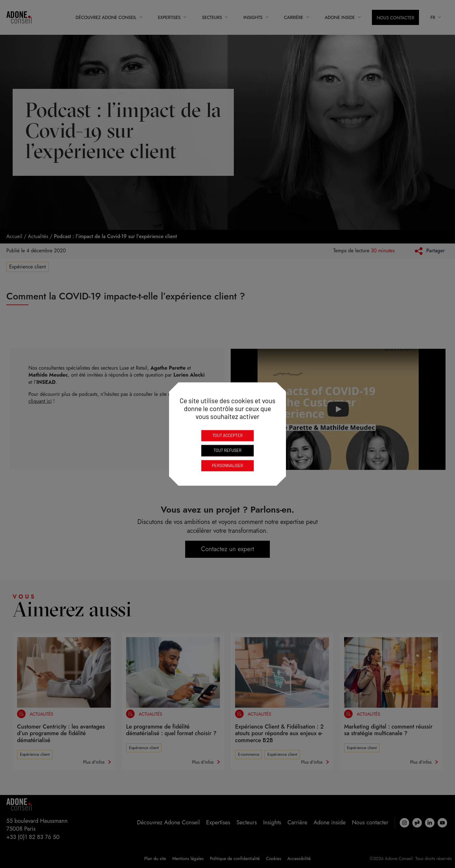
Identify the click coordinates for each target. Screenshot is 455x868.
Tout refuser (227, 450)
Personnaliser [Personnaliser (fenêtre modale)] (228, 465)
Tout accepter (227, 435)
